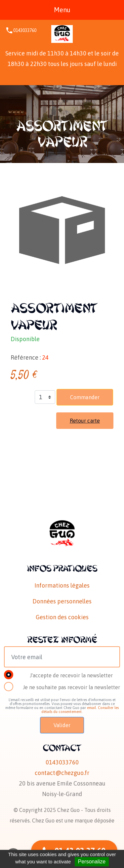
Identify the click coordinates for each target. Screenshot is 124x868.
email (91, 708)
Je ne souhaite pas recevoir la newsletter (71, 687)
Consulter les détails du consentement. (80, 710)
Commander (85, 397)
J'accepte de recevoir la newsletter (71, 675)
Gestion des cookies (62, 617)
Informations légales (62, 585)
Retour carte (85, 421)
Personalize (92, 862)
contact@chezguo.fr (62, 773)
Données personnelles (62, 601)
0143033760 (25, 30)
